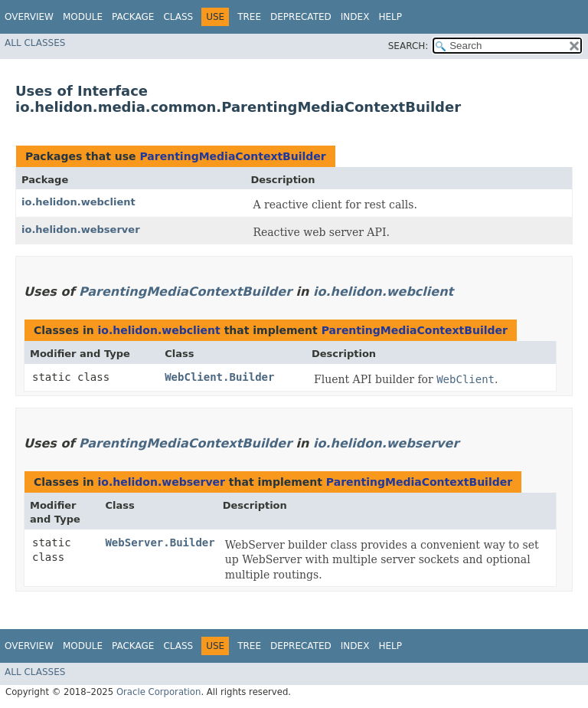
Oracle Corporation (159, 692)
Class (178, 17)
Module (83, 17)
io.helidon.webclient (78, 202)
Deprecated (301, 17)
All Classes (35, 43)
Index (355, 17)
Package (133, 17)
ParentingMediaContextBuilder (232, 156)
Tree (249, 17)
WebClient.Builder (219, 377)
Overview (29, 17)
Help (390, 17)
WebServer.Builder (160, 542)
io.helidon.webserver (81, 229)
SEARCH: (408, 46)
